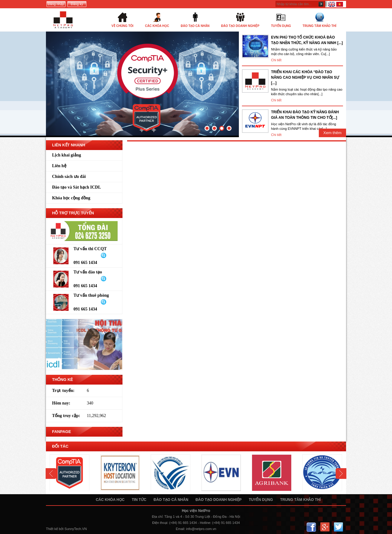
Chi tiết (276, 60)
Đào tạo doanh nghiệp (218, 500)
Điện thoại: (160, 523)
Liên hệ (59, 166)
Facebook (311, 527)
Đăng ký (77, 4)
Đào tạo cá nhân (171, 500)
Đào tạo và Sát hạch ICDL (77, 187)
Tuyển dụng (261, 500)
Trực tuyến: (63, 391)
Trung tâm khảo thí (301, 500)
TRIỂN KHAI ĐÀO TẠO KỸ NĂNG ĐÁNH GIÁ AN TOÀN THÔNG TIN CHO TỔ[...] (305, 115)
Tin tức (139, 500)
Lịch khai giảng (66, 155)
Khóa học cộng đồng (71, 198)
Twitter (338, 527)
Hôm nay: (61, 403)
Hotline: (205, 523)
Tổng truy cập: (66, 416)
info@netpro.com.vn (201, 529)
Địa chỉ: (158, 517)
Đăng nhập (56, 4)
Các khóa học (110, 500)
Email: (181, 529)
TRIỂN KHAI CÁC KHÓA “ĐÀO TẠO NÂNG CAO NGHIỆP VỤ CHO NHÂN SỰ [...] (305, 77)
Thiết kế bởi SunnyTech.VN (66, 529)
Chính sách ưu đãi (69, 177)
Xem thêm (332, 133)
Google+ (325, 527)
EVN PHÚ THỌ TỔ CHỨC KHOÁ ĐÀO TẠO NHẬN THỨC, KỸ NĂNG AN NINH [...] (307, 40)
